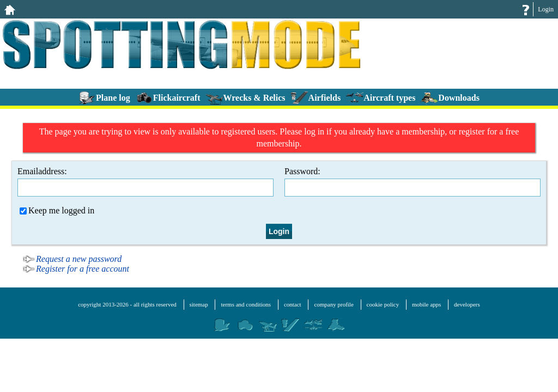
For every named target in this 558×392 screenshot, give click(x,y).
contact (293, 304)
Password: (413, 182)
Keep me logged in (57, 210)
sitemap (199, 304)
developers (467, 304)
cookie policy (383, 304)
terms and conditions (246, 304)
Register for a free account (83, 269)
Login (546, 9)
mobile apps (426, 304)
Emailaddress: (145, 182)
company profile (333, 304)
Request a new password (79, 259)
